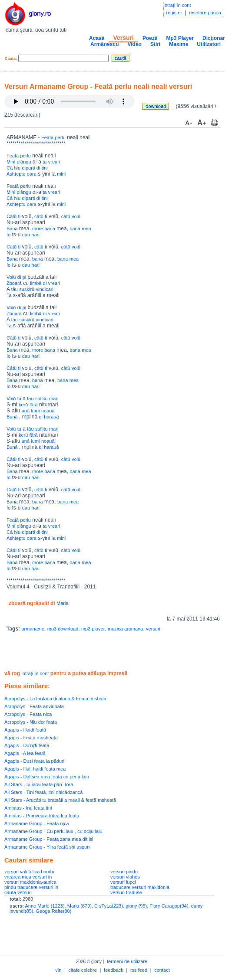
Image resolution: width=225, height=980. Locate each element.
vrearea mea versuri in (28, 877)
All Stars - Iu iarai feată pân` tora (39, 784)
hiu (17, 168)
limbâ (36, 283)
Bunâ (12, 417)
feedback (114, 970)
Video (134, 44)
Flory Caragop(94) (169, 906)
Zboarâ (14, 283)
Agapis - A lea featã (25, 753)
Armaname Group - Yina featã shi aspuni (48, 847)
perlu (60, 137)
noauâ (48, 411)
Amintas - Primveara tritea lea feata (42, 816)
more (38, 229)
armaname (33, 629)
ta (45, 162)
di (38, 168)
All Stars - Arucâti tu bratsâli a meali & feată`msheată (60, 800)
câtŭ (39, 216)
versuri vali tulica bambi (29, 872)
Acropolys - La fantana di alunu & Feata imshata (55, 699)
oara (32, 174)
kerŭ (23, 405)
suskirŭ (27, 289)
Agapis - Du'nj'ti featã (27, 745)
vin (58, 970)
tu (19, 399)
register (174, 13)
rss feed (139, 970)
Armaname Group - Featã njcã (37, 823)
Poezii (150, 38)
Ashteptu (16, 174)
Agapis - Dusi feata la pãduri (34, 761)
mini (61, 174)
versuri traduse (126, 892)
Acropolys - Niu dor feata (31, 722)
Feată (47, 137)
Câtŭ (12, 216)
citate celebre (83, 970)
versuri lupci (123, 882)
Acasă (97, 38)
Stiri (155, 44)
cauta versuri (18, 892)
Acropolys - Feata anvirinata (34, 706)
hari (36, 235)
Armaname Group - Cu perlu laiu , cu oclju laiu (53, 831)
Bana (12, 229)
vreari (54, 162)
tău (15, 289)
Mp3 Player (180, 38)
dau (26, 235)
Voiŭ (11, 277)
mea (86, 229)
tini (45, 168)
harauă (51, 417)
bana (50, 229)
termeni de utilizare (127, 961)
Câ (10, 168)
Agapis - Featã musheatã (31, 738)
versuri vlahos (125, 877)
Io (8, 235)
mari (54, 399)
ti (20, 216)
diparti (28, 168)
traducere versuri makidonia (140, 887)
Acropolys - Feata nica (28, 714)
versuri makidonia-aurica (30, 882)
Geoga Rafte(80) (54, 911)
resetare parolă (205, 13)
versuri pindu (124, 872)
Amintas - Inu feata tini (28, 808)
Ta (9, 295)
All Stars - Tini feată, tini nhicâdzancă (43, 792)
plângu (24, 162)
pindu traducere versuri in (31, 887)
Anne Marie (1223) (45, 906)
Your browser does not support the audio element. (69, 101)
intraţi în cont (177, 5)
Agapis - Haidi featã (25, 730)
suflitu (41, 399)
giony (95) (136, 906)
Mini (11, 162)
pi (25, 277)
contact (162, 970)
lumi (35, 411)
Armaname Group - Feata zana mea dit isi (49, 839)
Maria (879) (79, 906)
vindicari (45, 289)
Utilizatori (209, 44)
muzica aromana (125, 629)
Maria (63, 603)
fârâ (34, 405)
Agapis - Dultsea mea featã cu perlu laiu (47, 777)
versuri (153, 629)
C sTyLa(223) (109, 906)
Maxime (179, 44)
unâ (26, 411)
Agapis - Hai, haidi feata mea (35, 769)
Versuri (123, 38)
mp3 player (93, 629)
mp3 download (63, 629)
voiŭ (76, 216)
